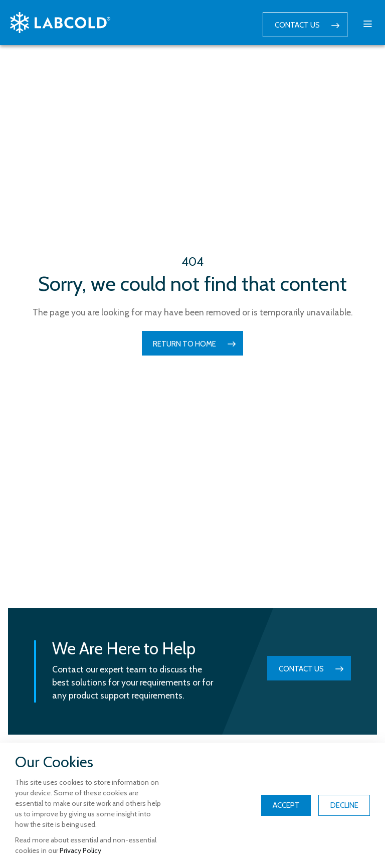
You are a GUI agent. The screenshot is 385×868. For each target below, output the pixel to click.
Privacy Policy (80, 850)
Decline (344, 805)
